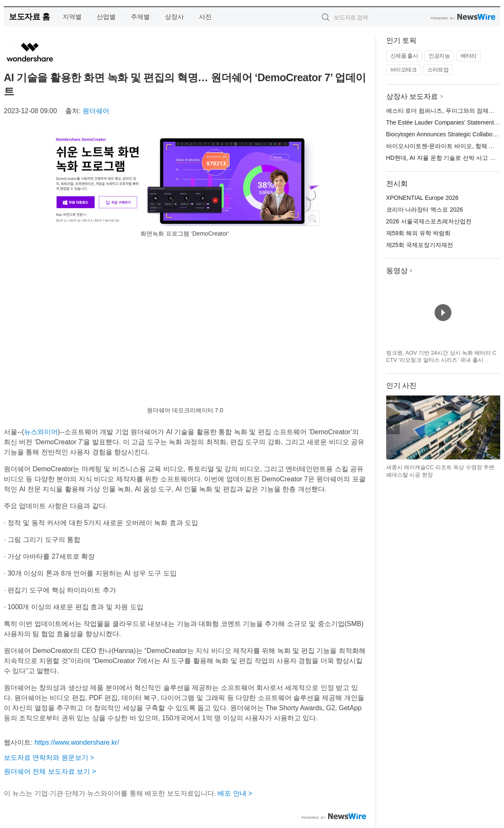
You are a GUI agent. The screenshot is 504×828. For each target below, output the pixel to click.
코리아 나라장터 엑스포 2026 (425, 210)
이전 (393, 427)
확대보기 (312, 218)
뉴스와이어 (41, 432)
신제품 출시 (404, 56)
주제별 (140, 17)
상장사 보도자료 (412, 97)
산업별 (106, 17)
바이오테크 (404, 70)
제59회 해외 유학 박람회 (418, 233)
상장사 (174, 17)
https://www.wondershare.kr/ (77, 742)
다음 (493, 427)
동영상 (397, 271)
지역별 (72, 17)
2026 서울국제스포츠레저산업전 (429, 221)
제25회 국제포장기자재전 (420, 245)
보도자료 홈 (29, 17)
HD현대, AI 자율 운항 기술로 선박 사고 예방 (444, 158)
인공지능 (439, 56)
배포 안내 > (235, 793)
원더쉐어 (96, 111)
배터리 (469, 56)
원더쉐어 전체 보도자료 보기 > (50, 771)
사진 (205, 17)
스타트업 (438, 70)
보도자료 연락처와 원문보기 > (49, 758)
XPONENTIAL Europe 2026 (422, 198)
